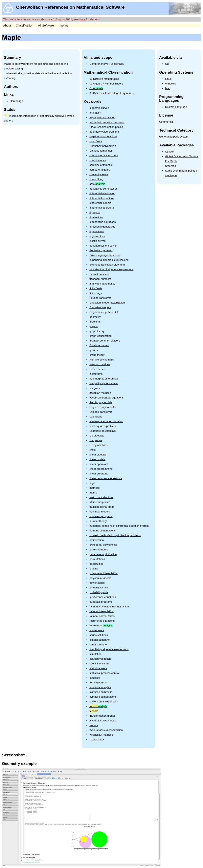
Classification (24, 25)
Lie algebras (97, 436)
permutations (97, 559)
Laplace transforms (101, 412)
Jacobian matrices (100, 393)
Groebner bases (99, 345)
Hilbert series (97, 369)
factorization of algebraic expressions (111, 269)
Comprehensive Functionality (107, 64)
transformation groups (102, 716)
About (7, 25)
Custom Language (176, 107)
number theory (98, 521)
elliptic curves (97, 241)
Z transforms (97, 739)
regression (101, 626)
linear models (97, 459)
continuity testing (99, 174)
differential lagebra (100, 203)
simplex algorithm (100, 640)
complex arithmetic (101, 165)
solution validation (100, 659)
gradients (95, 322)
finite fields (96, 288)
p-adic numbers (99, 550)
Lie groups (96, 440)
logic (92, 483)
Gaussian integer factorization (107, 303)
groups (93, 350)
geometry (95, 317)
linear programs (99, 474)
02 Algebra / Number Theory (106, 84)
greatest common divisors (105, 341)
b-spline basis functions (103, 136)
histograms (96, 374)
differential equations (102, 198)
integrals (94, 388)
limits (92, 450)
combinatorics (98, 160)
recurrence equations (102, 621)
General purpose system (174, 137)
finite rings (96, 293)
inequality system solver (104, 383)
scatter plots (97, 630)
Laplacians (96, 417)
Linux (168, 79)
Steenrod (171, 166)
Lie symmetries (98, 445)
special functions (99, 664)
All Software (46, 25)
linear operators (99, 464)
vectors (94, 725)
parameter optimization (103, 554)
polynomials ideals (100, 578)
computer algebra (100, 170)
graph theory (97, 331)
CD (167, 64)
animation (95, 113)
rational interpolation (101, 611)
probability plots (99, 592)
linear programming (101, 469)
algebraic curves (99, 108)
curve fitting (96, 179)
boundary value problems (104, 132)
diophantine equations (102, 222)
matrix (93, 493)
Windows (171, 84)
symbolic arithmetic (101, 692)
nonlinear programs (101, 516)
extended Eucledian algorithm (107, 265)
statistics (95, 678)
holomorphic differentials (104, 379)
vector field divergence (103, 720)
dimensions (96, 217)
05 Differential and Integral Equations (111, 93)
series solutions (99, 635)
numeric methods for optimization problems (115, 535)
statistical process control (104, 673)
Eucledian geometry (101, 250)
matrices (94, 488)
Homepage (16, 101)
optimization (97, 540)
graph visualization (101, 336)
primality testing (99, 588)
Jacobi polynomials (101, 402)
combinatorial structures (104, 155)
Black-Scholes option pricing (106, 127)
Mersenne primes (100, 502)
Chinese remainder (101, 151)
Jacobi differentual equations (106, 398)
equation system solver (103, 246)
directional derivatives (102, 227)
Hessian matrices (100, 364)
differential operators (102, 208)
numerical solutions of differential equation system (119, 526)
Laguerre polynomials (102, 407)
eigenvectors (97, 236)
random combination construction (109, 607)
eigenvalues (97, 231)
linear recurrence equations (106, 478)
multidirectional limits (102, 507)
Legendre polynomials (102, 431)
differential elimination (102, 193)
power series (97, 583)
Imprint (63, 25)
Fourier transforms (100, 298)
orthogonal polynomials (103, 545)
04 (96, 88)
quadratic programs (101, 602)
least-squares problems (103, 426)
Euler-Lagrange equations (105, 255)
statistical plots (98, 668)
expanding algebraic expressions (109, 260)
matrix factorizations (101, 497)
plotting (94, 569)
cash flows (96, 141)
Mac (168, 88)
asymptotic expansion (102, 117)
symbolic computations (103, 697)
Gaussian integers (100, 307)
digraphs (95, 212)
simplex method (99, 645)
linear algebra (98, 455)
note (82, 19)
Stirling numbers (99, 683)
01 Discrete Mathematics (104, 79)
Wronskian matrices (101, 735)
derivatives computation (103, 189)
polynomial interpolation (103, 573)
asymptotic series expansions (107, 122)
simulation (95, 654)
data (97, 184)
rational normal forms (102, 616)
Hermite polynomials (101, 360)
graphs (93, 326)
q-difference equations (103, 597)
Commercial (166, 122)
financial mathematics (102, 284)
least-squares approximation (106, 421)
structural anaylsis (100, 687)
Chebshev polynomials (103, 146)
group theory (97, 355)
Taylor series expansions (104, 702)
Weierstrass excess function (106, 730)
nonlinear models (100, 512)
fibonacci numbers (100, 279)
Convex (170, 152)
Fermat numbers (99, 274)
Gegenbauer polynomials (104, 312)
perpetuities (96, 564)
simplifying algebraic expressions (109, 649)
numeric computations (102, 531)
